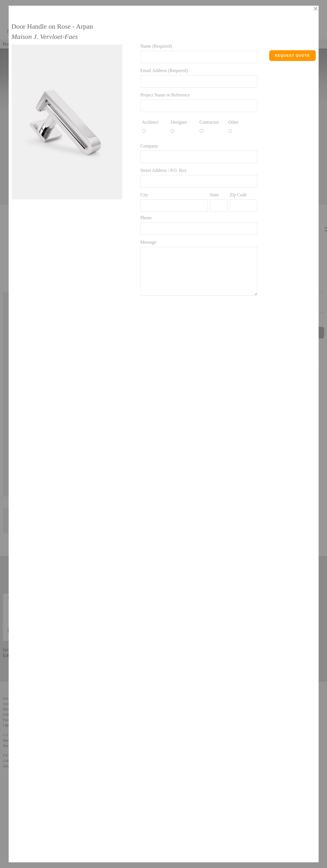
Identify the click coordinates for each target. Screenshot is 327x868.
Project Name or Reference (165, 95)
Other (234, 122)
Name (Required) (156, 46)
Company (149, 146)
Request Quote (292, 56)
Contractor (209, 122)
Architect (150, 122)
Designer (179, 122)
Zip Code (238, 195)
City (144, 195)
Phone (146, 218)
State (214, 195)
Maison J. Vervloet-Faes (45, 37)
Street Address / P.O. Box (163, 170)
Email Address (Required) (164, 70)
